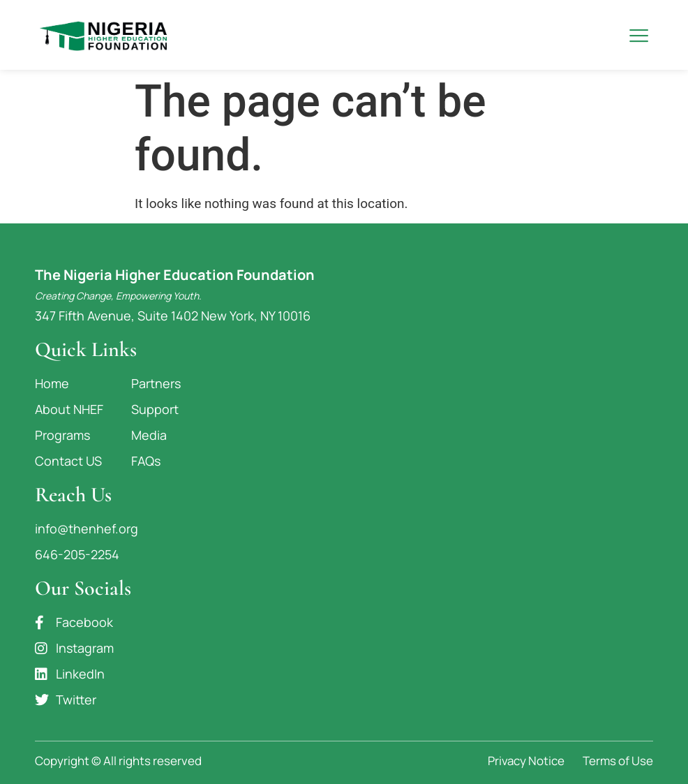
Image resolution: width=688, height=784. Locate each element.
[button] (639, 35)
